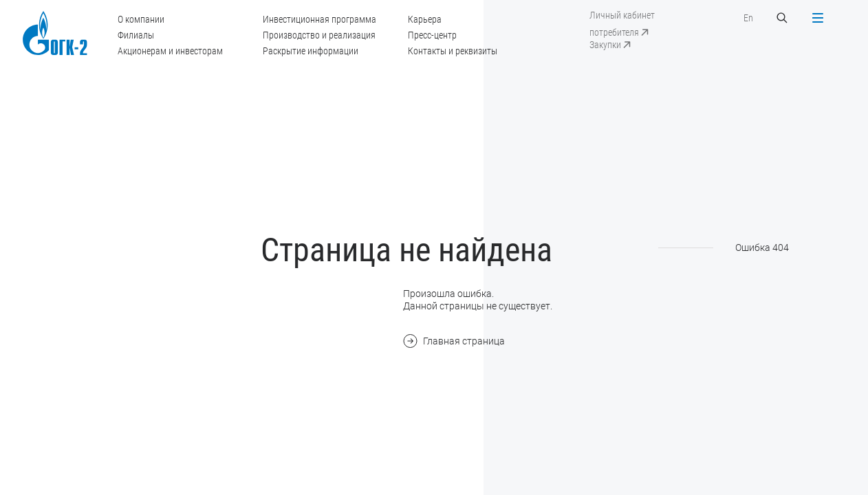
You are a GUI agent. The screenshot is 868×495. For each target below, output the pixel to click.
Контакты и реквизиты (453, 51)
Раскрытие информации (311, 51)
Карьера (425, 19)
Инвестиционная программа (319, 19)
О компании (141, 19)
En (748, 18)
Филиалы (136, 35)
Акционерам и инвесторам (170, 51)
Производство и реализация (319, 35)
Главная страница (454, 341)
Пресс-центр (432, 35)
